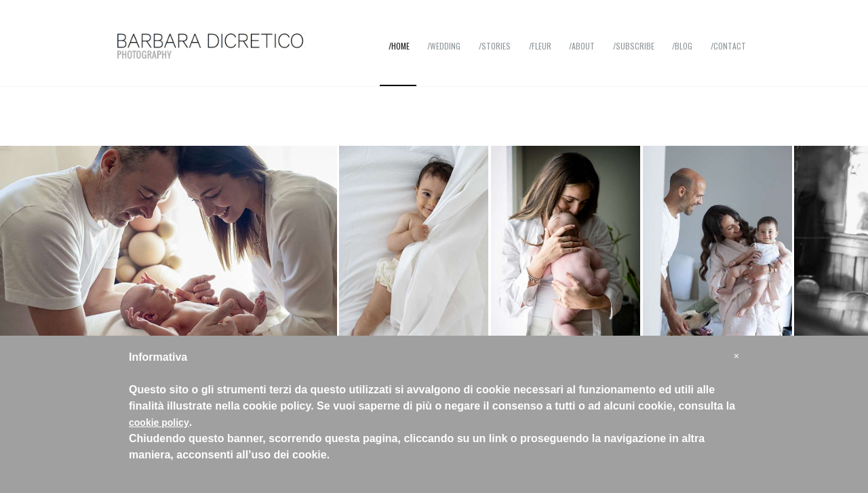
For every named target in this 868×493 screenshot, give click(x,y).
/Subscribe (634, 46)
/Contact (728, 46)
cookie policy (159, 422)
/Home (399, 46)
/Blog (682, 46)
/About (582, 46)
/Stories (495, 46)
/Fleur (540, 46)
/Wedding (444, 46)
